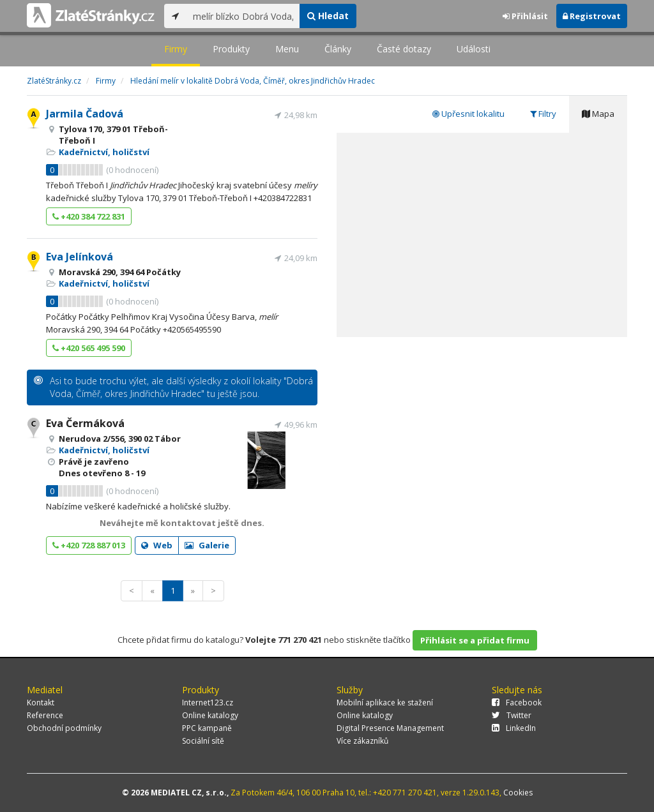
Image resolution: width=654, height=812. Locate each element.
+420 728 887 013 (89, 545)
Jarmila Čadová (85, 114)
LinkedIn (514, 728)
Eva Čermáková (85, 423)
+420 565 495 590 (89, 348)
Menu (287, 49)
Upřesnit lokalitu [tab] (468, 114)
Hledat (328, 16)
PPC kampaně (207, 728)
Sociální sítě (203, 741)
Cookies (518, 793)
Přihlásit (525, 16)
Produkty (231, 49)
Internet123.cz (208, 703)
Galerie (207, 545)
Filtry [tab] (543, 114)
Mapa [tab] (598, 114)
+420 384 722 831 (89, 216)
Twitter (512, 715)
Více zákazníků (362, 741)
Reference (45, 715)
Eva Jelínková (80, 257)
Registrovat (592, 16)
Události (474, 49)
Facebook (517, 703)
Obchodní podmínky (64, 728)
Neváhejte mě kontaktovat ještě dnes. (182, 523)
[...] (243, 16)
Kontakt (41, 703)
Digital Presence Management (390, 728)
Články (338, 49)
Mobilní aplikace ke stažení (385, 703)
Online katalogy (210, 715)
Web (157, 545)
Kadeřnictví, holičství (104, 152)
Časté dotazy (404, 49)
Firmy (176, 49)
